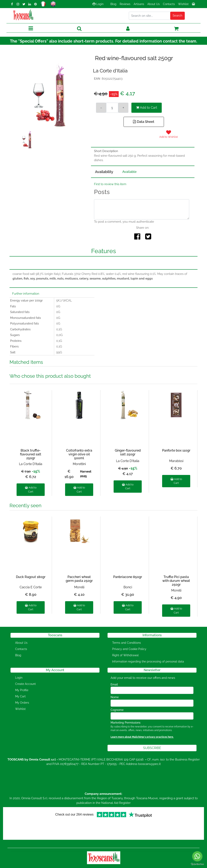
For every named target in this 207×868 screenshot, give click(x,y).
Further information (26, 294)
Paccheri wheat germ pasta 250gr (79, 579)
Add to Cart (147, 108)
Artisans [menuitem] (139, 4)
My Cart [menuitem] (20, 696)
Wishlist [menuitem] (183, 4)
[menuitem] (194, 5)
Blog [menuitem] (113, 4)
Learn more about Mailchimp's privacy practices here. (142, 737)
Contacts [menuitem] (169, 4)
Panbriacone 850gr (128, 577)
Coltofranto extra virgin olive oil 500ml (79, 454)
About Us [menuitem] (154, 4)
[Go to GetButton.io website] (197, 864)
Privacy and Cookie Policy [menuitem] (129, 649)
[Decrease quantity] (101, 108)
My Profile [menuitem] (22, 690)
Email (115, 684)
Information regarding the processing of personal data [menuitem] (148, 661)
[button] (178, 16)
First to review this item (110, 184)
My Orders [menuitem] (22, 703)
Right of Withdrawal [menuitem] (125, 655)
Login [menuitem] (19, 678)
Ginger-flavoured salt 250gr (128, 452)
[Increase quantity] (123, 108)
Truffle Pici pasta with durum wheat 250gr (176, 581)
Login (98, 4)
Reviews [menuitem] (125, 4)
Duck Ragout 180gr (31, 577)
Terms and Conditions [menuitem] (127, 643)
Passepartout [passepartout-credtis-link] (121, 865)
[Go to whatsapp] (197, 856)
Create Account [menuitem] (25, 684)
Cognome (117, 710)
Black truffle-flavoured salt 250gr (31, 454)
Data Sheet (144, 122)
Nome (115, 697)
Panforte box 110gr (176, 450)
